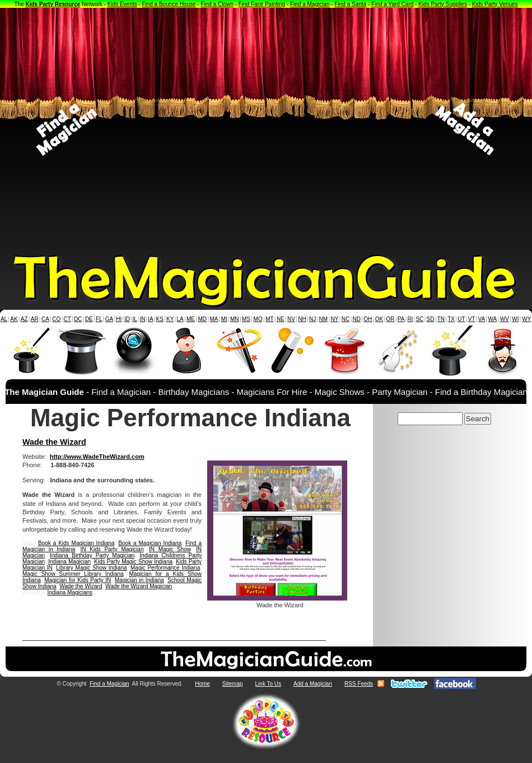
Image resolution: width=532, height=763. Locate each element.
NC (346, 319)
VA (482, 319)
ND (357, 319)
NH (302, 319)
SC (419, 319)
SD (431, 319)
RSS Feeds (359, 684)
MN (235, 319)
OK (379, 319)
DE (89, 319)
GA (109, 319)
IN (142, 319)
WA (493, 319)
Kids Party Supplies (443, 4)
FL (99, 319)
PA (401, 319)
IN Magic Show (170, 549)
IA (150, 319)
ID (127, 319)
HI (119, 319)
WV (505, 319)
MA (214, 319)
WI (515, 319)
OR (391, 319)
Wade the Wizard (54, 442)
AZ (24, 319)
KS (160, 319)
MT (269, 319)
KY (170, 319)
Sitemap (233, 684)
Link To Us (269, 684)
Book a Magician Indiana (150, 543)
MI (224, 319)
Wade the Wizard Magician (139, 586)
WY (526, 319)
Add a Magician (313, 684)
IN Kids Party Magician (112, 549)
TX (451, 319)
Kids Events (122, 4)
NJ (312, 319)
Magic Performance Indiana (165, 568)
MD (203, 319)
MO (258, 319)
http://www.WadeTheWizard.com (97, 457)
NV (291, 319)
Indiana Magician (69, 562)
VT (472, 319)
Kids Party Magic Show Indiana (133, 562)
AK (14, 319)
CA (45, 319)
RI (410, 319)
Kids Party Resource (53, 4)
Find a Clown (217, 4)
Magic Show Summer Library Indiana (73, 574)
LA (180, 319)
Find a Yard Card (392, 4)
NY (334, 319)
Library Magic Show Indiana (91, 568)
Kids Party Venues (495, 4)
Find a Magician (310, 4)
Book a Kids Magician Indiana (76, 543)
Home (202, 684)
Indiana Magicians (70, 592)
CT (67, 319)
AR (35, 319)
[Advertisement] (128, 129)
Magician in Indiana (139, 580)
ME (191, 319)
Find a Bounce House (169, 4)
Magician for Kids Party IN (78, 580)
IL (135, 319)
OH (368, 319)
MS (246, 319)
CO (56, 319)
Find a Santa (350, 4)
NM (324, 319)
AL (4, 319)
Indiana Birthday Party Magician (92, 555)
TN (441, 319)
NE (281, 319)
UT (461, 319)
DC (78, 319)
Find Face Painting (262, 4)
